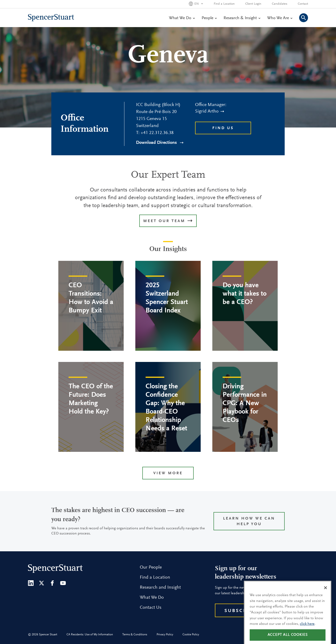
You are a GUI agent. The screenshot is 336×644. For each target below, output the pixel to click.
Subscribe (240, 611)
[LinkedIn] (31, 583)
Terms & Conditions (135, 635)
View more (168, 473)
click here (307, 630)
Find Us (223, 128)
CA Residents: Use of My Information (90, 635)
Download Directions (160, 143)
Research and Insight (160, 587)
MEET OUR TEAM (168, 221)
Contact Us (151, 608)
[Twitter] (42, 583)
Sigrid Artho (210, 111)
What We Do (182, 18)
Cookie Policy (191, 635)
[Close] (325, 593)
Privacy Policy (165, 635)
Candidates (280, 4)
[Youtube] (63, 583)
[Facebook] (52, 583)
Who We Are (280, 18)
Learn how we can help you (249, 522)
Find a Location (224, 4)
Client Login (253, 4)
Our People (151, 567)
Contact (303, 4)
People (209, 18)
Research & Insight (242, 18)
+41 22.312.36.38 (157, 133)
